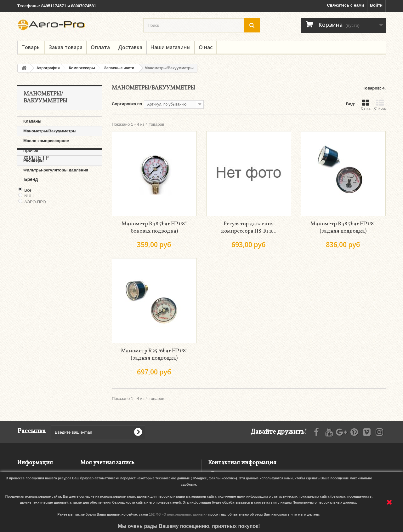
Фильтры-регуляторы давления (56, 170)
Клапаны (32, 121)
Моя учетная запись (107, 463)
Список (380, 105)
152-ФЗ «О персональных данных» (178, 514)
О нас (206, 47)
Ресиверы (34, 160)
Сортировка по (127, 104)
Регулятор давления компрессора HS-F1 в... (249, 228)
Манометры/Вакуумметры (50, 131)
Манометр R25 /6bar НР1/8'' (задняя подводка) (154, 355)
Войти (376, 5)
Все (28, 227)
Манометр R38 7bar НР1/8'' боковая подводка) (154, 228)
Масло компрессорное (46, 141)
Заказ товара (66, 47)
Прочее (31, 150)
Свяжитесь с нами (346, 5)
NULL (29, 233)
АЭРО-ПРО (35, 239)
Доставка (130, 47)
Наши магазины (170, 47)
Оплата (100, 47)
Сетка (366, 105)
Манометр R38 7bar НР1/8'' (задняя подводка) (343, 228)
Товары (31, 47)
